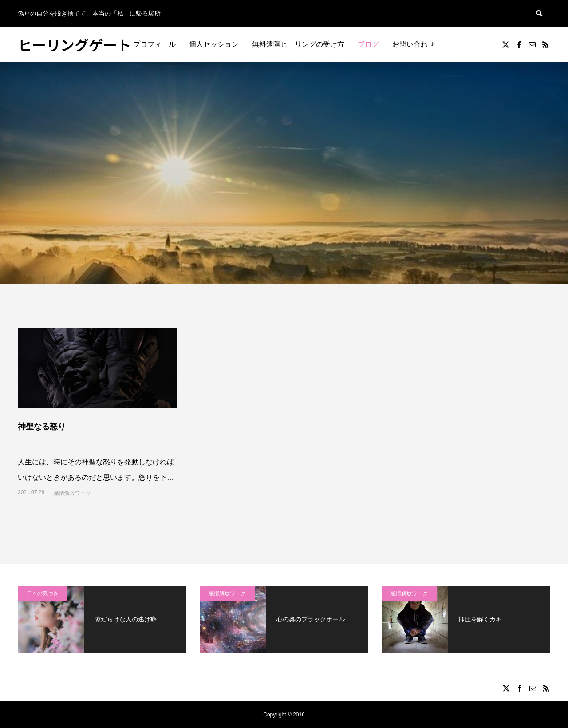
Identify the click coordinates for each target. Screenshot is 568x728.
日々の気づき (43, 593)
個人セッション (214, 44)
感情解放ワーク (72, 493)
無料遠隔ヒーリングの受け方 (298, 44)
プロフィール (154, 44)
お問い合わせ (414, 44)
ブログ (368, 44)
